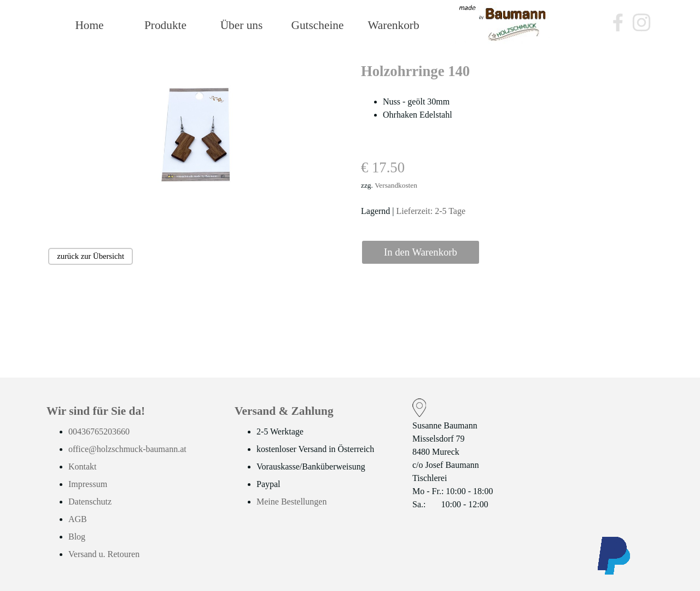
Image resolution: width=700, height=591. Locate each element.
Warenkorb (393, 25)
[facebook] (618, 22)
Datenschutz (90, 502)
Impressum (88, 484)
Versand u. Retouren (104, 554)
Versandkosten (396, 185)
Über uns (242, 25)
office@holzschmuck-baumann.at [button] (127, 449)
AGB (78, 519)
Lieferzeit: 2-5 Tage (431, 211)
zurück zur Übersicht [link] (91, 256)
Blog (77, 537)
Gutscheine (318, 25)
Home (89, 25)
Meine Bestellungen (291, 502)
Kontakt (83, 467)
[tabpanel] (506, 139)
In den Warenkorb (421, 252)
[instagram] (641, 22)
